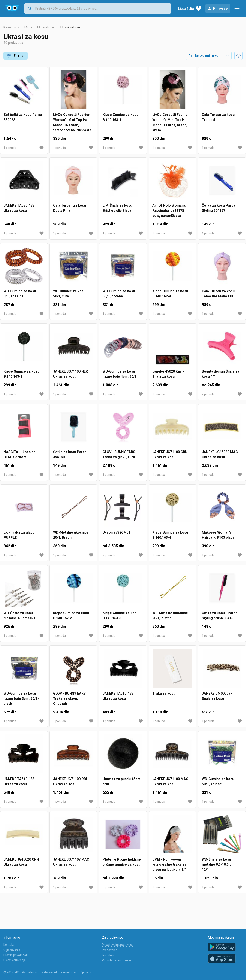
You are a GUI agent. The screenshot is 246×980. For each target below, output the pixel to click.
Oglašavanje (12, 950)
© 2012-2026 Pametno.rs (21, 972)
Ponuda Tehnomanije (116, 960)
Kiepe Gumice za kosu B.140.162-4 (170, 294)
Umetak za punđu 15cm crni (121, 781)
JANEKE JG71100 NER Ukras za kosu (70, 374)
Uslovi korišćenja (15, 960)
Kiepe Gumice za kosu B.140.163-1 (121, 117)
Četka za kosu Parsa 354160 (70, 454)
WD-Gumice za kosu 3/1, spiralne (20, 294)
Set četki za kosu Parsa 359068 (23, 117)
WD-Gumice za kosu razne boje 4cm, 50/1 (120, 374)
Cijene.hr (86, 972)
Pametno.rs (11, 27)
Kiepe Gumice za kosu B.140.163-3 (121, 615)
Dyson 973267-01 (116, 532)
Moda (28, 27)
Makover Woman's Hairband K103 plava (218, 535)
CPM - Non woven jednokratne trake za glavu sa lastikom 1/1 (169, 864)
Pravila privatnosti (16, 955)
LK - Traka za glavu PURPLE (19, 535)
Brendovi (108, 955)
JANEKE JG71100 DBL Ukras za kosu (70, 781)
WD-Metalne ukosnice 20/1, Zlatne (170, 615)
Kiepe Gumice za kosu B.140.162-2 (71, 615)
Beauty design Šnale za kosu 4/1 (221, 374)
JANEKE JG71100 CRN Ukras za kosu (170, 454)
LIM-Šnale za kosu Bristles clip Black (117, 208)
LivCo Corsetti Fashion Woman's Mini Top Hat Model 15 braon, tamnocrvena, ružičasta (72, 122)
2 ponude (208, 394)
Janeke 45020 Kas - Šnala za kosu (168, 374)
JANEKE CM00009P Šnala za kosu (217, 696)
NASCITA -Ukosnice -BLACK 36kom (21, 454)
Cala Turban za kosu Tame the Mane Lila (218, 294)
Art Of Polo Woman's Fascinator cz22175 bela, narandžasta (169, 211)
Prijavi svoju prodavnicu (118, 945)
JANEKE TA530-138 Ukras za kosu (19, 208)
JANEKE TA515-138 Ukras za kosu (118, 696)
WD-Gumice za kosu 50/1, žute (69, 294)
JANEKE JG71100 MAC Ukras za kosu (170, 781)
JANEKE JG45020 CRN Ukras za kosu (21, 862)
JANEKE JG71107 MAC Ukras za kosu (71, 862)
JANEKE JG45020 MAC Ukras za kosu (220, 454)
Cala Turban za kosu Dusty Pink (70, 208)
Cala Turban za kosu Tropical (218, 117)
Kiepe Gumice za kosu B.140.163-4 (170, 535)
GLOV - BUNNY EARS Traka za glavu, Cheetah (69, 699)
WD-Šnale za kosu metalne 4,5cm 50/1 (19, 615)
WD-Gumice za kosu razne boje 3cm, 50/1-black (21, 699)
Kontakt (9, 945)
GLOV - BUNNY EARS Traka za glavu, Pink (119, 454)
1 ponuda (10, 148)
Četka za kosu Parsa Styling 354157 (219, 208)
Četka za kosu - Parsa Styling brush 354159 (220, 615)
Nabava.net (49, 972)
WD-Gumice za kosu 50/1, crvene (119, 294)
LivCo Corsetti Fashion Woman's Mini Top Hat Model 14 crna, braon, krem (171, 122)
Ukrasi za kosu (70, 27)
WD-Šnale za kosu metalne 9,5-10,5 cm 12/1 (218, 864)
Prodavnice (110, 950)
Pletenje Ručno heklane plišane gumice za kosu (122, 862)
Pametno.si (68, 972)
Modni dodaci (46, 27)
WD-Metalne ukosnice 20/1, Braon (71, 535)
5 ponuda (109, 887)
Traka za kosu (164, 693)
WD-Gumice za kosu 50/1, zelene (218, 781)
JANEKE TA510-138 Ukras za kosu (19, 781)
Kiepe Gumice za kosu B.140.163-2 (22, 374)
